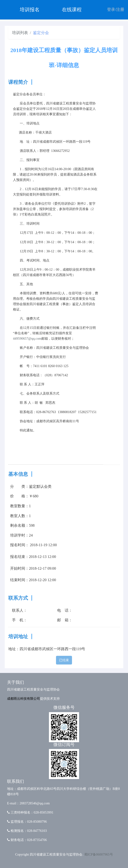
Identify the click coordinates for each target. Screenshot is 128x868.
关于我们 (16, 682)
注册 (120, 10)
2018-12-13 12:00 (42, 557)
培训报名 (30, 10)
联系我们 (16, 781)
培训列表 (20, 33)
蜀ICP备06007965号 (99, 854)
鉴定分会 (41, 33)
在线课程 (72, 10)
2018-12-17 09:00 (42, 568)
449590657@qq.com (27, 338)
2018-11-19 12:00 (43, 545)
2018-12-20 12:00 (42, 580)
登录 (111, 10)
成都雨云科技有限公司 (24, 699)
